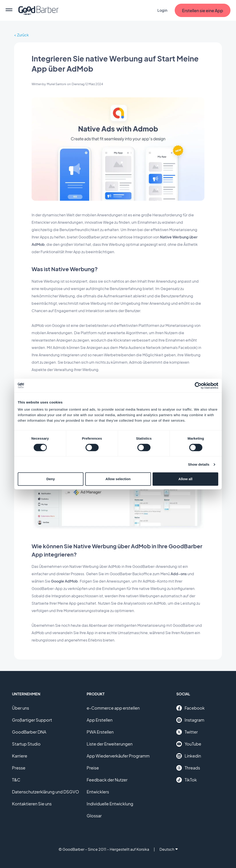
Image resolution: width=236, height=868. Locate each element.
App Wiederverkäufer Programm (118, 756)
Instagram (190, 720)
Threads (188, 768)
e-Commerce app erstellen (113, 708)
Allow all (185, 479)
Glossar (94, 816)
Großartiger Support (32, 720)
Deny (51, 479)
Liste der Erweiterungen (110, 744)
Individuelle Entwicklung (110, 804)
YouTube (189, 744)
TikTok (187, 780)
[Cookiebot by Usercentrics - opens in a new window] (198, 386)
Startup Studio (26, 744)
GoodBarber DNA (29, 732)
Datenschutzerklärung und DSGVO (46, 792)
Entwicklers (98, 792)
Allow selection (118, 479)
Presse (19, 768)
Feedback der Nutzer (107, 780)
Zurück (23, 35)
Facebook (190, 708)
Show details (199, 464)
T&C (16, 780)
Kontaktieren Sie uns (32, 804)
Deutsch (169, 849)
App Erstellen (100, 720)
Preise (93, 768)
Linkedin (189, 756)
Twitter (187, 732)
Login (162, 10)
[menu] (9, 10)
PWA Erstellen (100, 732)
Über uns (21, 708)
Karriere (20, 756)
